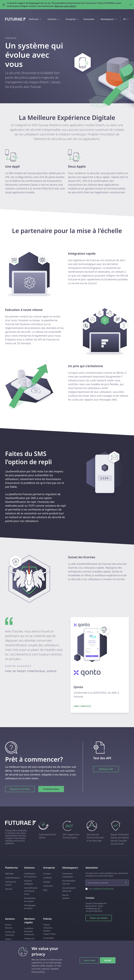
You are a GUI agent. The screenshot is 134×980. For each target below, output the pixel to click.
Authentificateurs (12, 878)
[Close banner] (131, 5)
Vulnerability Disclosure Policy (49, 941)
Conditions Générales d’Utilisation (29, 931)
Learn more (89, 960)
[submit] (126, 883)
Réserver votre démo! (65, 6)
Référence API (106, 769)
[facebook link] (118, 975)
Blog (45, 890)
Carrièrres (47, 878)
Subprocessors (30, 954)
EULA (26, 958)
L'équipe (47, 882)
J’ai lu (101, 889)
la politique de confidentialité (103, 889)
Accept (108, 960)
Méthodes (9, 874)
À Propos (47, 874)
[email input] (107, 883)
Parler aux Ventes (99, 918)
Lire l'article (82, 706)
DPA (26, 950)
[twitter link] (128, 975)
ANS (26, 946)
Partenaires (89, 19)
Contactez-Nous (51, 789)
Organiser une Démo (20, 789)
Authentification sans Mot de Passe (31, 891)
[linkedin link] (123, 975)
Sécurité (9, 889)
